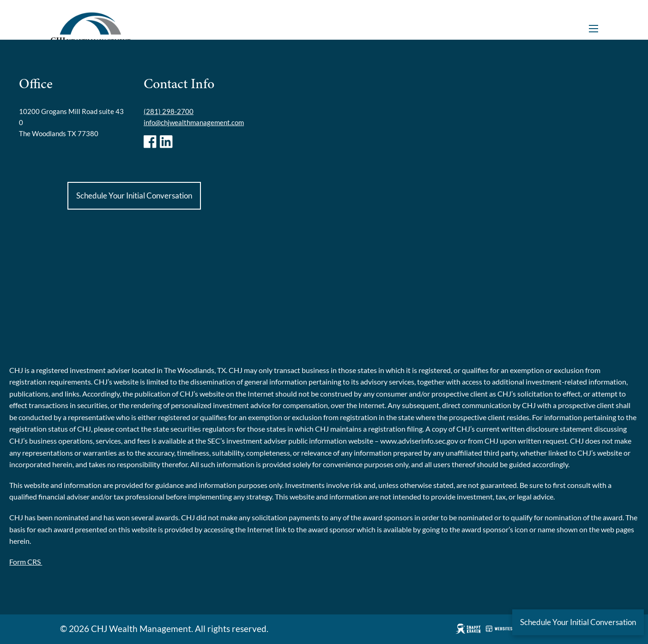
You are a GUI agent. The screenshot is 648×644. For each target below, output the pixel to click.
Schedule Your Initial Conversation (134, 196)
